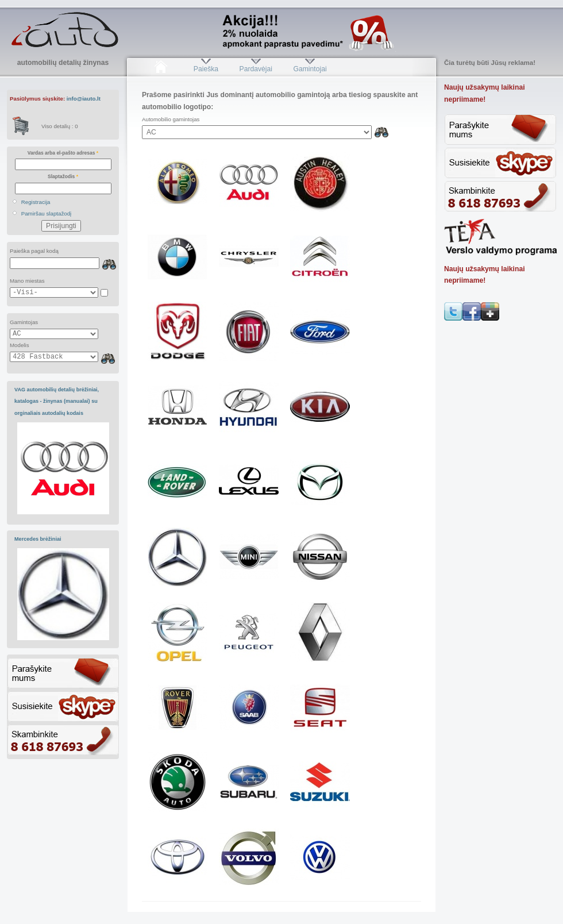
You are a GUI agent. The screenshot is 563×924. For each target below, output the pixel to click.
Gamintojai (310, 69)
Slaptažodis (63, 176)
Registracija (36, 202)
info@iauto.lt (84, 99)
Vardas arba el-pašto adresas (63, 153)
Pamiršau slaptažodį (47, 213)
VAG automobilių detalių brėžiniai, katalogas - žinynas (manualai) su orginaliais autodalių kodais (57, 401)
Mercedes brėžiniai (38, 539)
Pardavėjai (256, 69)
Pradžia (161, 69)
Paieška (206, 69)
